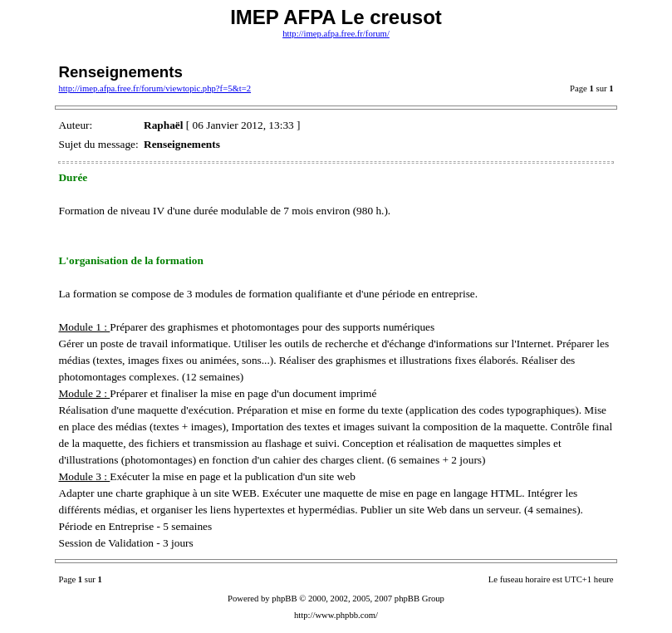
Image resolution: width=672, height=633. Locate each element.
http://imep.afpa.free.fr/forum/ (336, 34)
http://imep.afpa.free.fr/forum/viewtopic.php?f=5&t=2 (155, 88)
